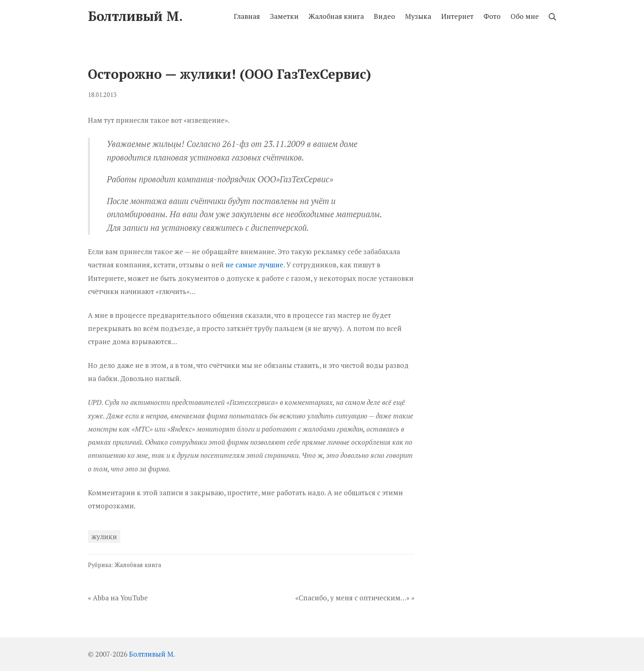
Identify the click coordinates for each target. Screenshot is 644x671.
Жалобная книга (138, 565)
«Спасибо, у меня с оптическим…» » (355, 598)
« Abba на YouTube (118, 598)
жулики (104, 537)
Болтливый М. (152, 654)
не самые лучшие (254, 265)
